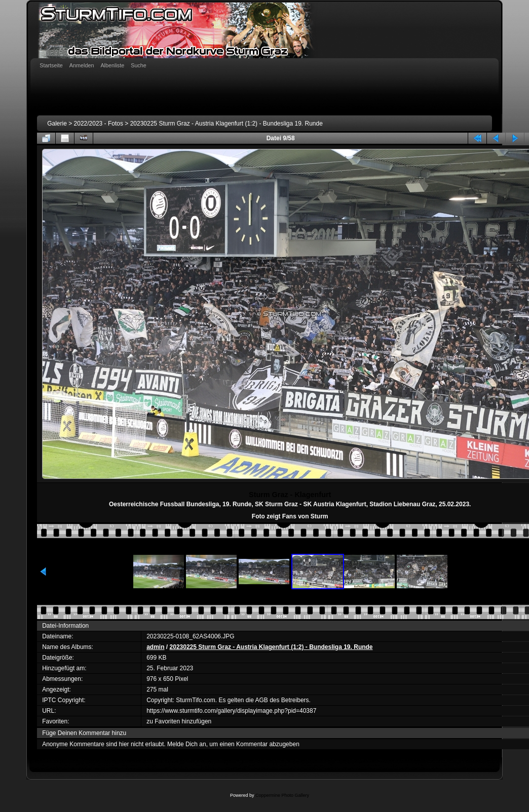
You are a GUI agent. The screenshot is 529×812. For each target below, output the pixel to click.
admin (155, 647)
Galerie (57, 124)
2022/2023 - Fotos (99, 124)
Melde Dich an (187, 744)
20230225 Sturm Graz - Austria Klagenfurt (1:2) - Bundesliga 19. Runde (226, 124)
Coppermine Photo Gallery (282, 795)
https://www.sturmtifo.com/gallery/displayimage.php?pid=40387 (231, 711)
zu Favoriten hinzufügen (179, 721)
